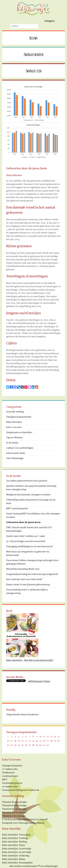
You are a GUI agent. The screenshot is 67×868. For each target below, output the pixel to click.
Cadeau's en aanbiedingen (20, 448)
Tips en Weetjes (14, 438)
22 (30, 741)
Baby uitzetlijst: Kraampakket (17, 863)
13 (51, 737)
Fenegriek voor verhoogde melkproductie (23, 823)
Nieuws (33, 38)
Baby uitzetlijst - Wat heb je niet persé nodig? (30, 660)
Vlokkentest (8, 773)
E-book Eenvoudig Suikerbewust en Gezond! (25, 820)
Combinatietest (10, 776)
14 (55, 737)
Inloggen (50, 21)
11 (44, 737)
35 (22, 745)
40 (40, 745)
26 (44, 741)
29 (55, 741)
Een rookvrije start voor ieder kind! (24, 579)
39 (37, 745)
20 (22, 741)
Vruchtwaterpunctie (12, 783)
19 (19, 741)
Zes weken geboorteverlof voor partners (27, 481)
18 (15, 741)
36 (26, 745)
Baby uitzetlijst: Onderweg (16, 856)
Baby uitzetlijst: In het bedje (17, 849)
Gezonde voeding (15, 412)
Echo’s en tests (14, 427)
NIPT (5, 780)
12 (48, 737)
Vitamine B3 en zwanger (14, 806)
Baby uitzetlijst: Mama (14, 859)
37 (30, 745)
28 (51, 741)
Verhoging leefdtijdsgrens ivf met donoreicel (29, 547)
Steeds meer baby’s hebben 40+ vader (26, 536)
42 (48, 745)
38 (33, 745)
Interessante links (16, 453)
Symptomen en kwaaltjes (19, 433)
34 (19, 745)
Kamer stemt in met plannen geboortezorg (28, 585)
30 (59, 741)
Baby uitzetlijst (14, 422)
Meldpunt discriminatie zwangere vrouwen (28, 495)
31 (8, 745)
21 (26, 741)
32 (12, 745)
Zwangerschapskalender (19, 417)
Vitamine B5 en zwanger (14, 802)
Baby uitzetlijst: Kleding (14, 842)
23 (33, 741)
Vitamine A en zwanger (14, 816)
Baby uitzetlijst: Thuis (14, 845)
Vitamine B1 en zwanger (14, 813)
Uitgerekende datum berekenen (22, 715)
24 (37, 741)
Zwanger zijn (34, 71)
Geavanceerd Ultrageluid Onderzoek (21, 790)
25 (40, 741)
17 (12, 741)
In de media (12, 443)
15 (58, 737)
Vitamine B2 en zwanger (15, 809)
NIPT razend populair (17, 509)
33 (15, 745)
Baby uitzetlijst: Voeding (15, 838)
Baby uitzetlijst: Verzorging (16, 835)
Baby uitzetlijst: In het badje (17, 852)
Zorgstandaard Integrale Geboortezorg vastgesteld (32, 574)
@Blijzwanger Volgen (39, 681)
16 (8, 741)
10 (40, 737)
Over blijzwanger (15, 458)
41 (44, 745)
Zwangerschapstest (12, 766)
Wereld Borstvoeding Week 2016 (23, 569)
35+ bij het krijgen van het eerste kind (26, 541)
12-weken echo (10, 769)
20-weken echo (10, 787)
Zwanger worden (34, 54)
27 (48, 741)
